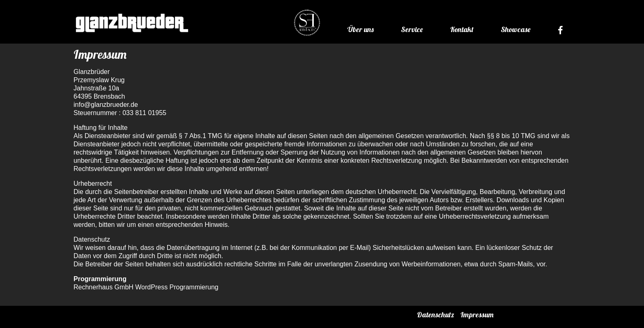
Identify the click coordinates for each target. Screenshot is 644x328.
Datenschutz (436, 315)
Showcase (516, 29)
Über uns (361, 29)
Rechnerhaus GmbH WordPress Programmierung (146, 287)
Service (412, 29)
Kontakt (462, 29)
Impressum (477, 315)
